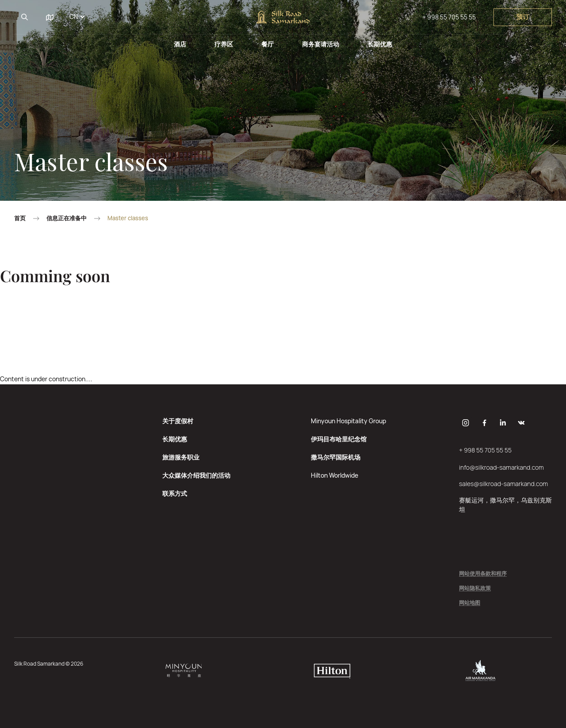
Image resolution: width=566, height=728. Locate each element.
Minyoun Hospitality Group (348, 421)
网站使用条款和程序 (483, 574)
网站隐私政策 (475, 588)
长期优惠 (380, 44)
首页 (20, 218)
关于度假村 (178, 421)
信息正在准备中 (67, 218)
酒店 (180, 44)
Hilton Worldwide (335, 475)
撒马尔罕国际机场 (336, 457)
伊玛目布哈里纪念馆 (339, 439)
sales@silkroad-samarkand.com (503, 484)
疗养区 (224, 44)
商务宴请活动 (321, 44)
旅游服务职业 (181, 457)
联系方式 (175, 493)
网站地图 (470, 603)
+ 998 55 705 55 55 (449, 17)
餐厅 (268, 44)
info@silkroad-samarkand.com (501, 467)
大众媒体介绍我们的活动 (196, 475)
